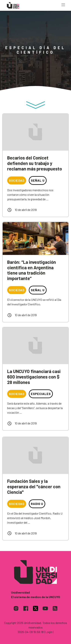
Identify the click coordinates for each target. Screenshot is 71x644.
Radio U (37, 504)
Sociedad (17, 180)
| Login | (49, 632)
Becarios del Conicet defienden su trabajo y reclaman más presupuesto (35, 163)
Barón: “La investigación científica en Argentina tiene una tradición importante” (32, 270)
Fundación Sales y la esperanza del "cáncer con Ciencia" (34, 486)
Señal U (38, 180)
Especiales (41, 394)
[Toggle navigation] (63, 5)
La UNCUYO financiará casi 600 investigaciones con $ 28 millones (34, 377)
